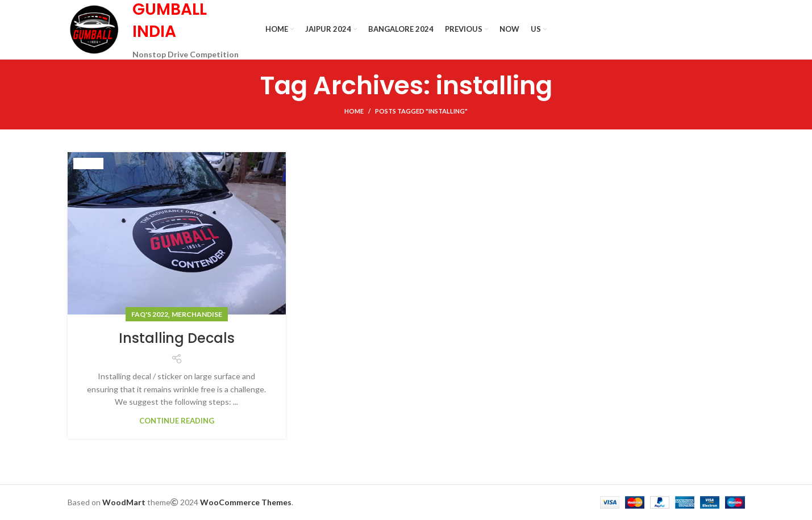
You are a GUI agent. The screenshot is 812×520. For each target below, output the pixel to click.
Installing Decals (177, 338)
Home (354, 111)
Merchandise (197, 314)
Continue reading (177, 421)
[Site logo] (94, 29)
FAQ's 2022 (150, 314)
